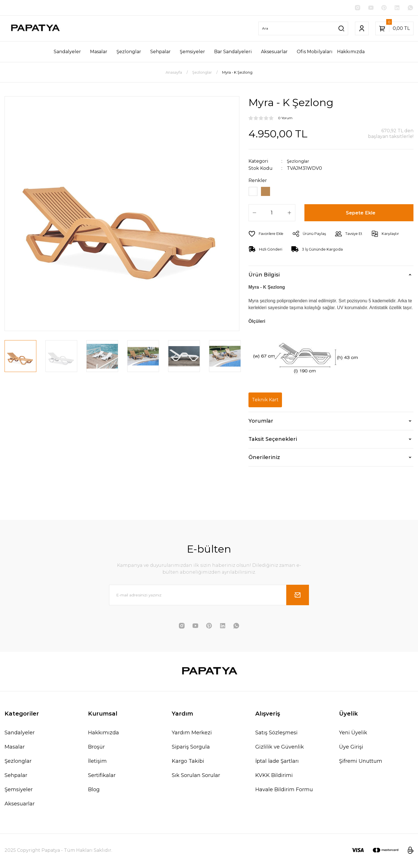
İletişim (97, 762)
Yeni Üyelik (353, 734)
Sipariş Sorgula (191, 748)
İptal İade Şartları (277, 762)
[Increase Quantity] (289, 214)
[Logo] (35, 29)
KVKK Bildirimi (274, 776)
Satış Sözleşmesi (276, 734)
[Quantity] (272, 214)
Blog (94, 791)
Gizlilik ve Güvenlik (280, 748)
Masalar (15, 748)
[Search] (303, 29)
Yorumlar (261, 422)
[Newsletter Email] (209, 596)
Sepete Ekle (361, 214)
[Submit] (298, 596)
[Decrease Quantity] (254, 214)
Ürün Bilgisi (264, 276)
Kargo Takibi (188, 762)
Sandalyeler (20, 734)
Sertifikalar (102, 776)
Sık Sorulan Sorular (196, 776)
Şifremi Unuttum (361, 762)
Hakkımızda (104, 734)
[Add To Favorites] (267, 235)
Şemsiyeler (19, 791)
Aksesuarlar (20, 805)
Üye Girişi (351, 748)
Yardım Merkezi (192, 734)
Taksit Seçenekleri (273, 441)
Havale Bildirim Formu (284, 791)
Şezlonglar (299, 161)
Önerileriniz (264, 458)
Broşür (96, 748)
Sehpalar (16, 776)
